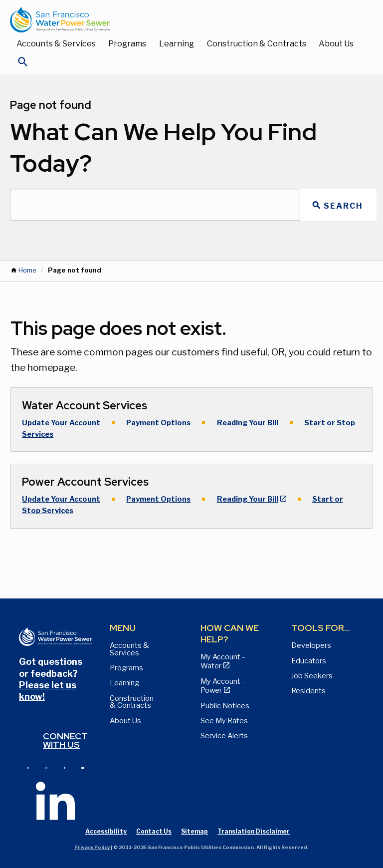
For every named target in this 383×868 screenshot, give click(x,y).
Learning (177, 44)
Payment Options (158, 423)
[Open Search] (23, 64)
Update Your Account (61, 423)
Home (27, 270)
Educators (309, 661)
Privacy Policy (92, 847)
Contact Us (154, 831)
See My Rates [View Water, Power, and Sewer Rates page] (224, 721)
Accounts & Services (56, 44)
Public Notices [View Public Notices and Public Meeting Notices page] (225, 706)
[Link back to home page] (182, 20)
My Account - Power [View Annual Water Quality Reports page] (222, 686)
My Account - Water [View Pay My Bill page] (222, 661)
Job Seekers (312, 676)
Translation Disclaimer (254, 831)
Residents (308, 691)
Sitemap (194, 831)
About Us (336, 44)
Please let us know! (48, 691)
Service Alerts (224, 736)
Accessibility (106, 831)
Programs (127, 44)
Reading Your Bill (248, 423)
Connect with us (65, 740)
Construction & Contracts (257, 44)
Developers (311, 645)
